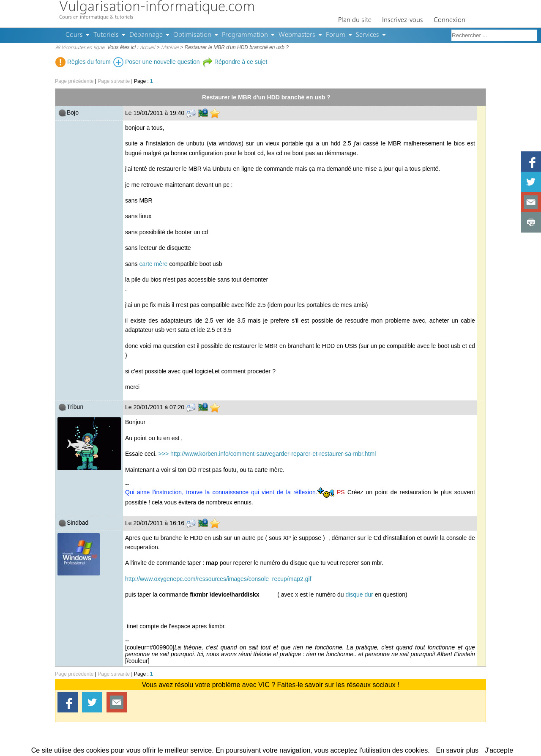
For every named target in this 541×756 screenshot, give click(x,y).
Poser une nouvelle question (157, 62)
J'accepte (499, 750)
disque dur (359, 594)
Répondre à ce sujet (235, 62)
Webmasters (297, 35)
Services (367, 35)
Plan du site (355, 20)
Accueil (148, 48)
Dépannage (146, 35)
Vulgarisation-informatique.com (157, 7)
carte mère (153, 264)
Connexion (449, 20)
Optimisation (192, 35)
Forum (336, 35)
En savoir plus (458, 750)
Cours (74, 35)
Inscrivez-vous (403, 20)
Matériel (170, 48)
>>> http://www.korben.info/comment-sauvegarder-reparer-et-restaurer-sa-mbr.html (266, 454)
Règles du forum (83, 62)
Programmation (245, 35)
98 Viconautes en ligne (80, 48)
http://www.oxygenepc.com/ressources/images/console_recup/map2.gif (218, 579)
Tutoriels (106, 35)
